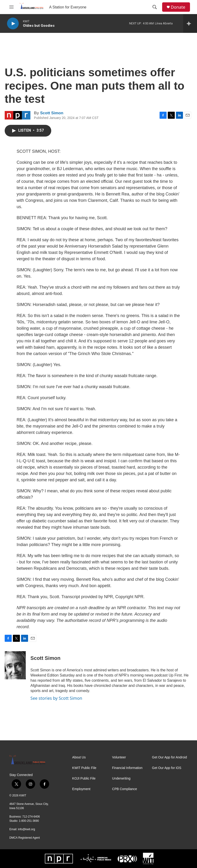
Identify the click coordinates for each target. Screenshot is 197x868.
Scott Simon (52, 113)
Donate (178, 7)
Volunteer (119, 757)
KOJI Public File (84, 778)
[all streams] (190, 23)
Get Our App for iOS (167, 768)
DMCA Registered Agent (25, 838)
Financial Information (127, 768)
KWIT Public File (84, 768)
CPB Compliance (125, 789)
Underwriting (121, 778)
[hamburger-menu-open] (11, 7)
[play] (13, 24)
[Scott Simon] (15, 665)
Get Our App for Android (170, 757)
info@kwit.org (27, 829)
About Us (79, 757)
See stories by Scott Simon (56, 698)
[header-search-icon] (155, 7)
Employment (81, 789)
